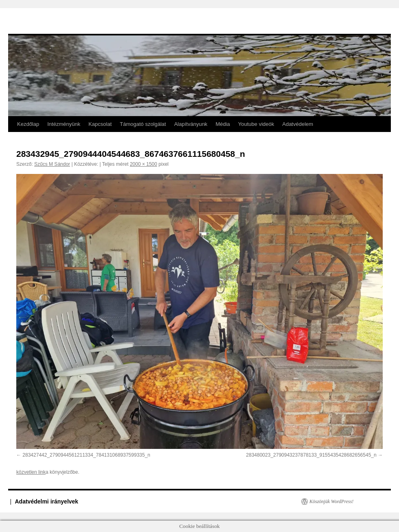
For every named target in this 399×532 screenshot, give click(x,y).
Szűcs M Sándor (52, 164)
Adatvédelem (298, 124)
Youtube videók (256, 124)
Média (223, 124)
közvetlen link (31, 472)
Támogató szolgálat (143, 124)
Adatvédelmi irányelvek (47, 501)
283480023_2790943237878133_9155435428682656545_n (311, 455)
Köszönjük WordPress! (331, 501)
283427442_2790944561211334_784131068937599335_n (86, 455)
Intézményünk (64, 124)
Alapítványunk (191, 124)
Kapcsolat (100, 124)
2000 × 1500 (144, 164)
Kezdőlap (28, 124)
